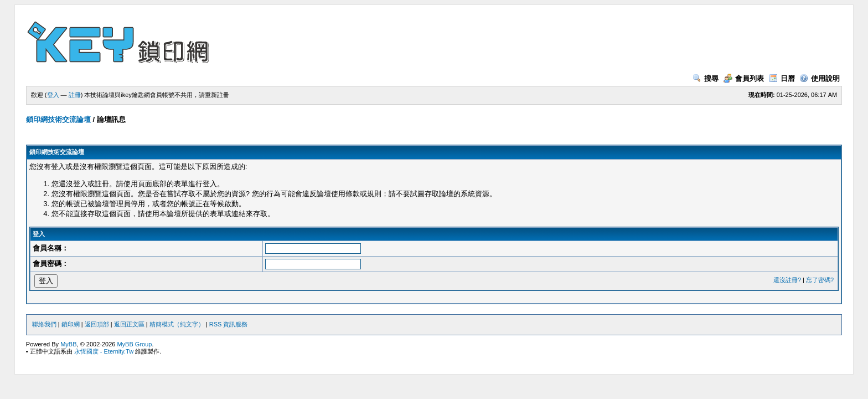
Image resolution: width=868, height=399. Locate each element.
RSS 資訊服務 (229, 324)
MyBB (68, 344)
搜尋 (706, 78)
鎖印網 (71, 324)
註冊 (75, 95)
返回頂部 (97, 324)
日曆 (782, 78)
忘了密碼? (820, 280)
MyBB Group (134, 344)
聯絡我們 (44, 324)
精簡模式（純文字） (177, 324)
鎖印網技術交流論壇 (58, 119)
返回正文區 (129, 324)
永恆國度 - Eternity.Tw (104, 351)
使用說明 (820, 78)
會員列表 (744, 78)
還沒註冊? (787, 280)
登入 (53, 95)
